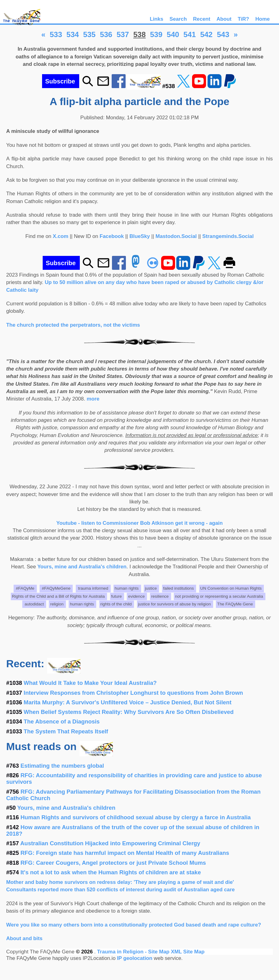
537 (123, 34)
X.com (61, 236)
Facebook (112, 236)
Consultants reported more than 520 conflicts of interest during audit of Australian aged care (120, 890)
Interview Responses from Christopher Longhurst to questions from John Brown (133, 693)
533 (56, 34)
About (224, 19)
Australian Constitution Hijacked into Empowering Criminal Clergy (110, 843)
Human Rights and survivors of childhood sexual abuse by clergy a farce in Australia (135, 817)
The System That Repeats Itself (66, 731)
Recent (202, 19)
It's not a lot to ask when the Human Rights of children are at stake (111, 872)
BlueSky (139, 236)
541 (190, 34)
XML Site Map (188, 952)
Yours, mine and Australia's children (82, 567)
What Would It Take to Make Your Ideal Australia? (90, 683)
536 (106, 34)
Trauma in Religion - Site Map (134, 952)
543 (223, 34)
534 (73, 34)
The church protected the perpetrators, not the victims (73, 325)
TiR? (243, 19)
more (93, 399)
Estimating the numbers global (62, 766)
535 (89, 34)
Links (157, 19)
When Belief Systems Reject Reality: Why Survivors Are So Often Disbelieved (129, 712)
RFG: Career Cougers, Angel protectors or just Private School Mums (113, 863)
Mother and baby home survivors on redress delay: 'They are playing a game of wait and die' (120, 882)
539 (156, 34)
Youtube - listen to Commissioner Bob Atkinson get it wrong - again (139, 523)
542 (206, 34)
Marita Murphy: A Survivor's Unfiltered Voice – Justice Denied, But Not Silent (128, 702)
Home (262, 19)
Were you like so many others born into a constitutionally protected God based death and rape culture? (134, 925)
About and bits (24, 938)
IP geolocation (135, 958)
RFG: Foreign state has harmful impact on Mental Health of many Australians (125, 853)
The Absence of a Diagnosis (62, 721)
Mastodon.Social (176, 236)
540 (173, 34)
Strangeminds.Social (228, 236)
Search (178, 19)
